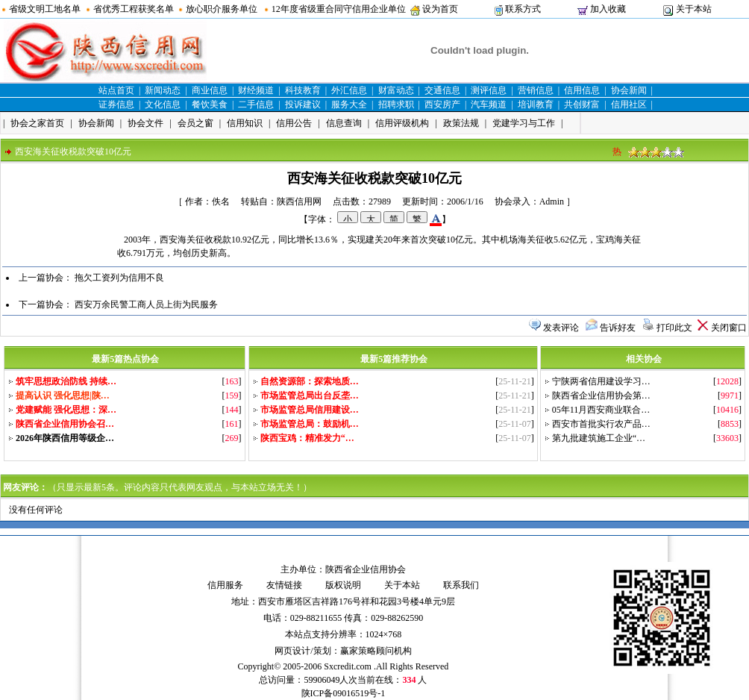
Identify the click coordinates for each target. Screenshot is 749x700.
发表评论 (561, 328)
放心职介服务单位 (222, 9)
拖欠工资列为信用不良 (119, 278)
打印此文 (674, 328)
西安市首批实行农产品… (601, 424)
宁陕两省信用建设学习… (601, 381)
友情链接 (284, 585)
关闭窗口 (729, 328)
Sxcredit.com (348, 666)
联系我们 (461, 585)
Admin (552, 201)
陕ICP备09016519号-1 (344, 693)
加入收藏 (608, 9)
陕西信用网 (299, 201)
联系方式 (523, 9)
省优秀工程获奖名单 (134, 9)
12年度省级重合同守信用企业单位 (339, 9)
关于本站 (694, 9)
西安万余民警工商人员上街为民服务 (146, 304)
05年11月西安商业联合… (601, 410)
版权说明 (343, 585)
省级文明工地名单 (45, 9)
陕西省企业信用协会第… (601, 396)
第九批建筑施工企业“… (599, 438)
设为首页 (440, 9)
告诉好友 (618, 328)
